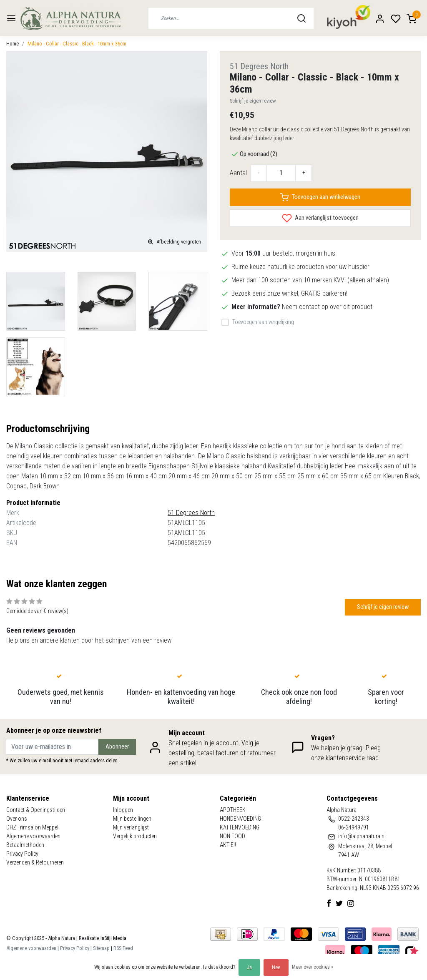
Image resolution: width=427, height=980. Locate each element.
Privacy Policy (22, 854)
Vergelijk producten (135, 836)
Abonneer (117, 747)
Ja (249, 967)
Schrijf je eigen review (253, 101)
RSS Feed (123, 948)
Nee (276, 967)
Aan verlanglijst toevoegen (320, 218)
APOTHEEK (233, 810)
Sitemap (101, 948)
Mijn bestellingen (132, 819)
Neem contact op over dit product (327, 307)
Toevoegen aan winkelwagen (320, 197)
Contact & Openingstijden (36, 810)
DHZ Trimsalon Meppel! (33, 827)
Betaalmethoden (25, 845)
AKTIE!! (228, 845)
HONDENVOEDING (240, 819)
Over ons (17, 819)
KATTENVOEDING (240, 827)
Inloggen (123, 810)
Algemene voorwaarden (33, 836)
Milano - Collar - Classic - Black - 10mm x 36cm (77, 44)
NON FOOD (232, 836)
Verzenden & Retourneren (35, 862)
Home (13, 44)
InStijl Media (113, 938)
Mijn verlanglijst (131, 827)
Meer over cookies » (313, 967)
